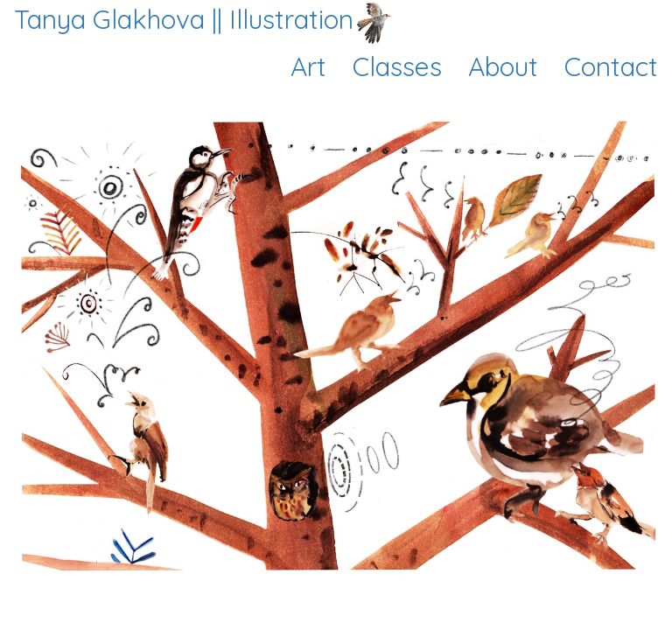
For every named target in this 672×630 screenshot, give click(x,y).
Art (308, 66)
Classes (397, 66)
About (503, 66)
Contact (611, 66)
